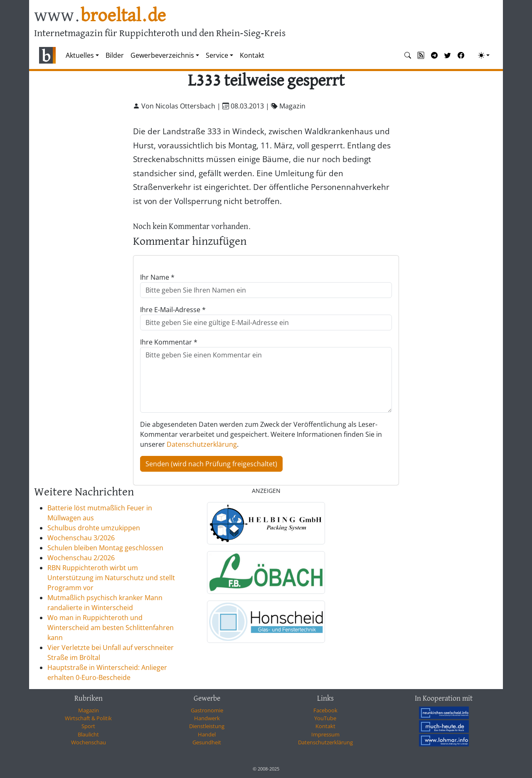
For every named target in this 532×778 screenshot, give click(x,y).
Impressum (325, 734)
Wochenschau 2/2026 (81, 558)
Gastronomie (207, 710)
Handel (207, 734)
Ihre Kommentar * (169, 342)
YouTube (325, 718)
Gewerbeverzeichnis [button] (162, 55)
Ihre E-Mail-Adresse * (173, 310)
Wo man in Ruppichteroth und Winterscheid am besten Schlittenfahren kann (111, 628)
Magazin (89, 710)
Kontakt (252, 55)
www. (100, 16)
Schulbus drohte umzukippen (94, 528)
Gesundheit (207, 742)
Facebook (325, 710)
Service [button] (217, 55)
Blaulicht (88, 734)
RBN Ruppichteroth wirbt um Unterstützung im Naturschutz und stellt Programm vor (111, 578)
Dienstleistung (207, 726)
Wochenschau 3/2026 (81, 538)
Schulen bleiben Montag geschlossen (105, 548)
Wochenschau (89, 742)
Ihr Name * (157, 277)
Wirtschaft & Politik (88, 718)
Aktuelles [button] (80, 55)
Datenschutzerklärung (202, 444)
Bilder (115, 55)
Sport (88, 726)
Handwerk (207, 718)
